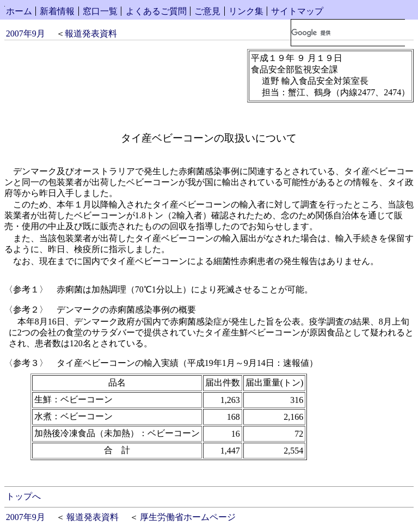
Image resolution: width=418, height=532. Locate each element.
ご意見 (207, 11)
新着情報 (57, 11)
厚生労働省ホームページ (188, 517)
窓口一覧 (100, 11)
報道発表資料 (91, 33)
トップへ (23, 496)
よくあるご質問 (156, 11)
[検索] (348, 33)
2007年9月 (26, 33)
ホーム (19, 11)
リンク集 (246, 11)
